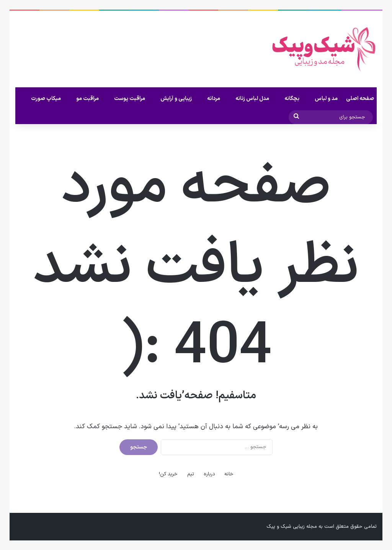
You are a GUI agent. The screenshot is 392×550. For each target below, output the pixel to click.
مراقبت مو (87, 99)
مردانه (214, 99)
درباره (209, 474)
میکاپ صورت (46, 99)
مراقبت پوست (130, 99)
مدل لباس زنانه (252, 99)
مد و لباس (326, 99)
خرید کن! (168, 474)
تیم (191, 474)
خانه (229, 474)
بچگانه (292, 99)
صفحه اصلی (360, 99)
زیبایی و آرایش (176, 99)
